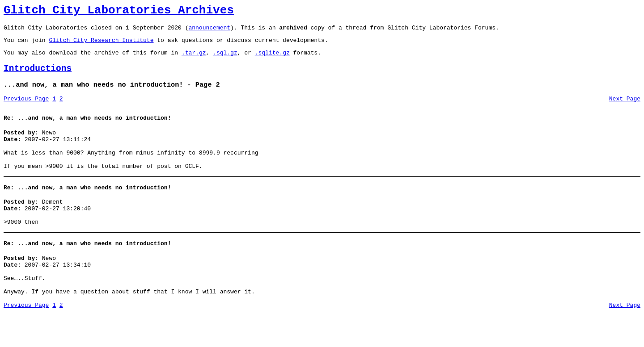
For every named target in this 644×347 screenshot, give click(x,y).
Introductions (38, 77)
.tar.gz (194, 59)
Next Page (625, 109)
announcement (209, 31)
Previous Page (26, 109)
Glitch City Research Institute (101, 45)
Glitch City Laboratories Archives (119, 12)
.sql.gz (225, 59)
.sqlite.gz (272, 59)
